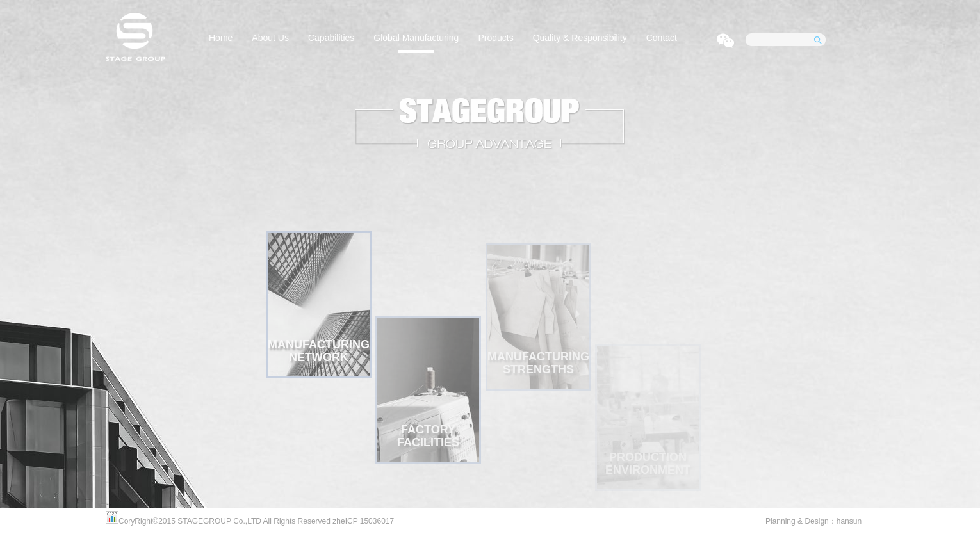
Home (221, 38)
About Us (270, 38)
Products (495, 38)
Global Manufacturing (416, 38)
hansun (849, 521)
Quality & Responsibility (580, 38)
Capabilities (331, 38)
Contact (662, 38)
